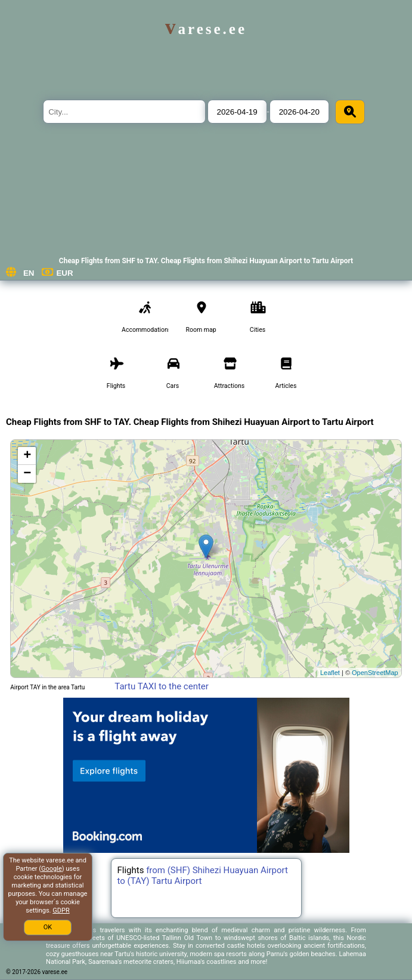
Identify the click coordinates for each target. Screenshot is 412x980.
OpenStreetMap (375, 673)
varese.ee (206, 29)
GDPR (61, 910)
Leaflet (330, 673)
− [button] (27, 474)
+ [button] (27, 456)
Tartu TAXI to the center (162, 686)
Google (52, 869)
